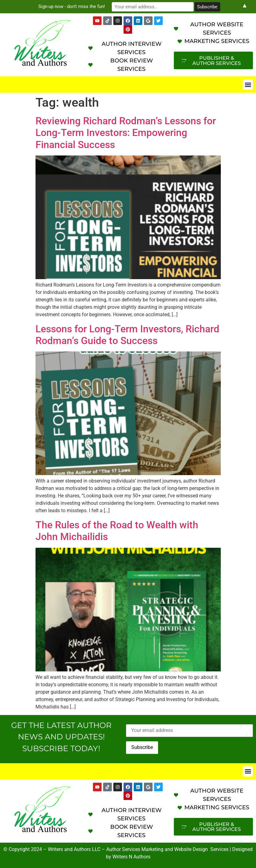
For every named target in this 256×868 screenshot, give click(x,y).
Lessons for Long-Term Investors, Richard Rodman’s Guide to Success (127, 335)
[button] (248, 85)
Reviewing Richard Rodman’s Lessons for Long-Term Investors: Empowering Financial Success (126, 133)
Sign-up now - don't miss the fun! (75, 6)
